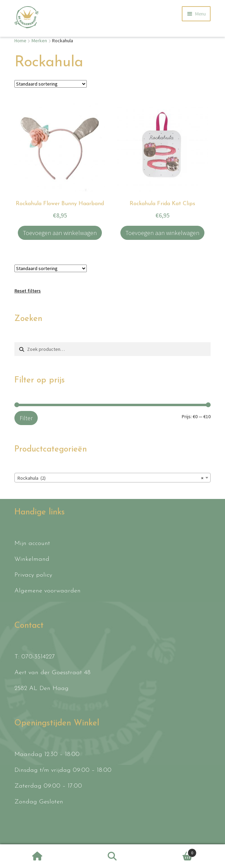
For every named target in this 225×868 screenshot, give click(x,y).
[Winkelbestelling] (51, 84)
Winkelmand (32, 559)
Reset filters (28, 291)
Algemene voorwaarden (48, 591)
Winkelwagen (173, 851)
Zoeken (113, 856)
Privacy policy (33, 575)
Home (20, 41)
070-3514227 (38, 657)
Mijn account (32, 543)
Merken (39, 41)
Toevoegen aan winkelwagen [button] (60, 233)
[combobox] (113, 478)
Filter (26, 418)
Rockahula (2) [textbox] (110, 478)
